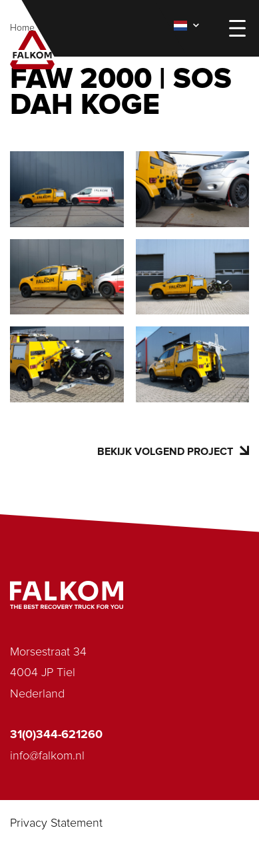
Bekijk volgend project (173, 451)
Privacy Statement (56, 823)
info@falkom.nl (47, 756)
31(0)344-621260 (56, 735)
